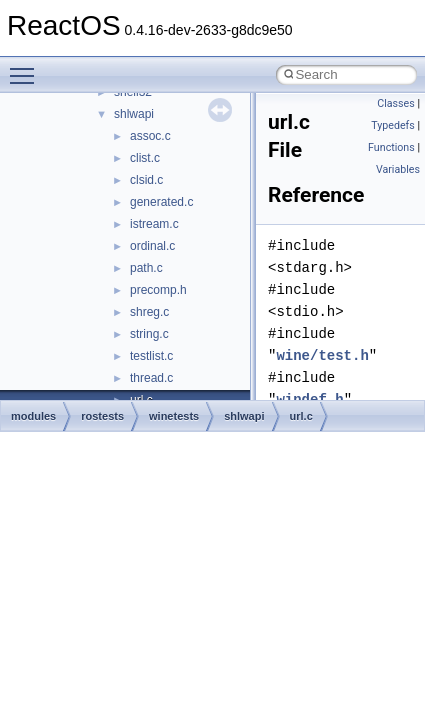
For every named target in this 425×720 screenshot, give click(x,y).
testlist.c (151, 356)
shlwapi (134, 114)
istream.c (154, 224)
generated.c (161, 202)
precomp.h (158, 290)
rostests (102, 416)
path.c (146, 268)
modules (33, 416)
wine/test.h (322, 355)
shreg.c (149, 312)
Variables (398, 169)
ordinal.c (152, 246)
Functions (391, 147)
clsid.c (146, 180)
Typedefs (393, 125)
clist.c (145, 158)
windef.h (309, 399)
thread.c (151, 378)
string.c (149, 334)
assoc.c (150, 136)
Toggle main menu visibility (27, 67)
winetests (174, 416)
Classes (395, 103)
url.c (301, 416)
